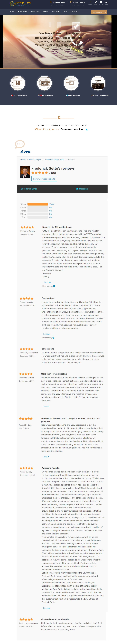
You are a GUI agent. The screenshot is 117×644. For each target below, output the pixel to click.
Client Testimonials (100, 95)
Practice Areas (34, 12)
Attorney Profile (21, 12)
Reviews (44, 12)
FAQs (64, 12)
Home (12, 12)
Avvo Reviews (73, 95)
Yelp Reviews (46, 95)
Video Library (55, 12)
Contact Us (73, 12)
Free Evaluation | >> (100, 12)
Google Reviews (19, 95)
